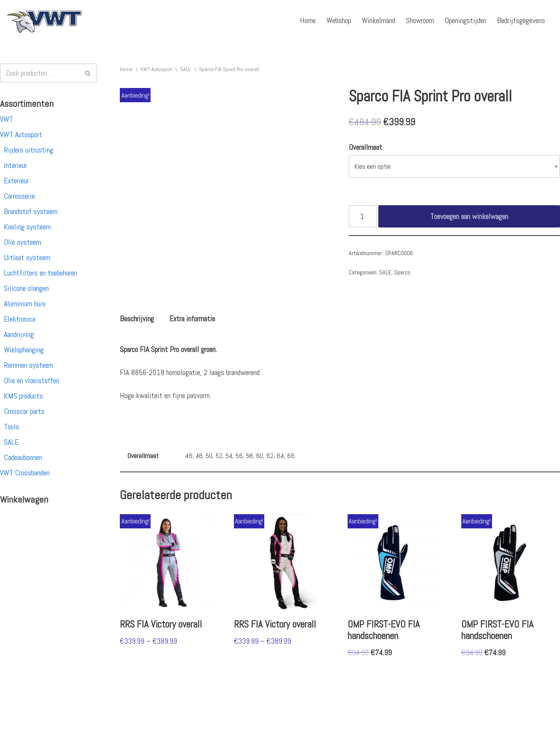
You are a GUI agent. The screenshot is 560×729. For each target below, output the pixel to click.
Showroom (420, 20)
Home (308, 20)
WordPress (106, 719)
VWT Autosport (21, 135)
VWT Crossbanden (25, 473)
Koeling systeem (27, 227)
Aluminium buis (25, 304)
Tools (12, 427)
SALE (11, 442)
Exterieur (16, 181)
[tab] (137, 319)
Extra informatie (192, 319)
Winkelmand (379, 20)
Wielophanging (24, 350)
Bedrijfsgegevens (521, 20)
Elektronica (20, 319)
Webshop (339, 20)
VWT (7, 119)
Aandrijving (19, 334)
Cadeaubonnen (23, 457)
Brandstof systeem (31, 211)
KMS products (23, 396)
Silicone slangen (26, 288)
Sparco (402, 272)
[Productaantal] (363, 216)
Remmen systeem (29, 365)
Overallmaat (365, 147)
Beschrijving (137, 319)
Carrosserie (19, 196)
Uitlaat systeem (27, 257)
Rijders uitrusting (29, 150)
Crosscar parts (24, 411)
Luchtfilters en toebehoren (41, 273)
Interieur (15, 165)
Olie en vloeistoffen (31, 380)
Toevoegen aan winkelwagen (469, 216)
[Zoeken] (40, 73)
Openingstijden (466, 20)
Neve (13, 719)
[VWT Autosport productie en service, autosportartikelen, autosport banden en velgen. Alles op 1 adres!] (44, 20)
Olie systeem (22, 242)
